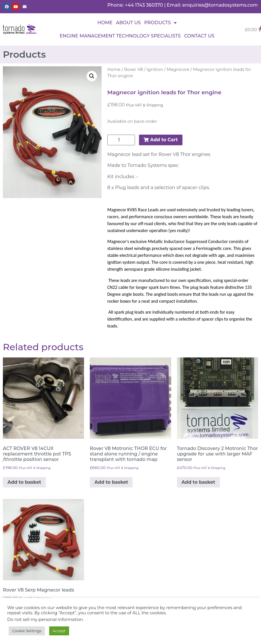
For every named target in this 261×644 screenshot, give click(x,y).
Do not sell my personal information (45, 619)
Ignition (155, 69)
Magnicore (178, 69)
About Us (128, 23)
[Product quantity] (121, 140)
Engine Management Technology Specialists (120, 36)
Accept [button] (59, 631)
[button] (92, 76)
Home (105, 23)
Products (160, 23)
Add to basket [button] (24, 482)
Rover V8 (133, 69)
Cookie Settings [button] (27, 631)
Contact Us (199, 36)
